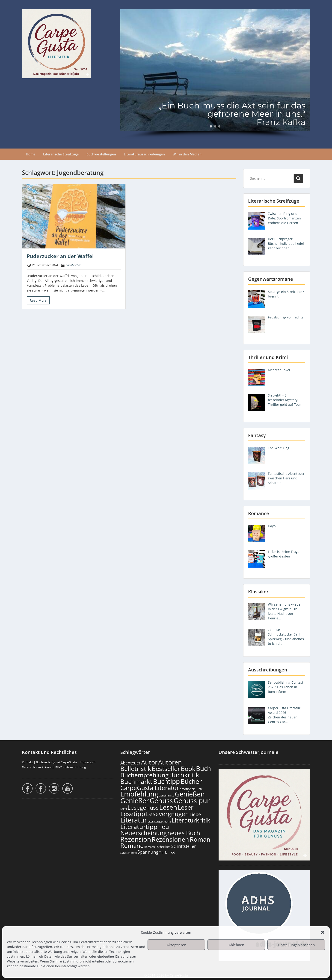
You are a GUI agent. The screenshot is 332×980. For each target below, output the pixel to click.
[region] (215, 74)
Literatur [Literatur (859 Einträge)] (134, 820)
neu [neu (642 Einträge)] (164, 827)
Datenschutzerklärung (37, 767)
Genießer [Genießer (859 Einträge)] (135, 801)
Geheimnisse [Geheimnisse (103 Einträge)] (166, 795)
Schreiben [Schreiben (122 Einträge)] (164, 847)
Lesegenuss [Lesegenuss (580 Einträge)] (143, 807)
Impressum (88, 762)
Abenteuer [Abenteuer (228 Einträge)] (130, 763)
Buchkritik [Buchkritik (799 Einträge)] (184, 775)
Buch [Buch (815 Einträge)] (203, 768)
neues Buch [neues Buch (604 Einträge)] (184, 833)
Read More (38, 300)
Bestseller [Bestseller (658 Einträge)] (166, 769)
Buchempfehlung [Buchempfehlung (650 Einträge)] (144, 775)
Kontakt (27, 762)
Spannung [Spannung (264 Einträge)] (148, 852)
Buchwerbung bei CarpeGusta (56, 762)
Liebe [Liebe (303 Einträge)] (195, 814)
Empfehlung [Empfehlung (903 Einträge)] (139, 794)
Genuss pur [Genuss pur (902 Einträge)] (192, 801)
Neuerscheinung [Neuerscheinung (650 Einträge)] (144, 833)
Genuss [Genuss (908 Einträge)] (161, 801)
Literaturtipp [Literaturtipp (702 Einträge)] (139, 827)
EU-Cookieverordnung (71, 767)
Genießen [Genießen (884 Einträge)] (190, 794)
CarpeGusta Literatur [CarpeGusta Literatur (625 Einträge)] (150, 788)
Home (31, 154)
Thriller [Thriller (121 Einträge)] (164, 853)
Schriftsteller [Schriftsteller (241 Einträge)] (184, 846)
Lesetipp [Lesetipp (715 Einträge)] (133, 814)
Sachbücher (73, 265)
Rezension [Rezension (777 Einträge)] (136, 839)
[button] (323, 932)
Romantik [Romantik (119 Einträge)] (150, 847)
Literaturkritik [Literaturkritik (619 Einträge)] (191, 820)
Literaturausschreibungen (144, 154)
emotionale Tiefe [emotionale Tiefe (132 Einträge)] (191, 789)
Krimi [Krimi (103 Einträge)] (124, 809)
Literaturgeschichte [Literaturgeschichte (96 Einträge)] (159, 822)
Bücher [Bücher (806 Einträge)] (191, 781)
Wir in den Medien (187, 154)
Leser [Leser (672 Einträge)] (186, 807)
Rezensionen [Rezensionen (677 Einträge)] (170, 839)
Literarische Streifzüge (61, 154)
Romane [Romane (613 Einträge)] (132, 846)
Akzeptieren (176, 945)
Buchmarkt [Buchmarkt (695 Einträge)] (136, 781)
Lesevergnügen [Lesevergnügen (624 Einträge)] (167, 814)
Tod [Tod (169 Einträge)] (172, 852)
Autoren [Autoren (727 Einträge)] (170, 762)
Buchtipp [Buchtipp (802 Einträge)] (166, 781)
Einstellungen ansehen (296, 945)
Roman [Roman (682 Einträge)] (200, 839)
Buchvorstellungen (101, 154)
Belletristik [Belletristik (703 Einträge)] (136, 769)
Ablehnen (236, 945)
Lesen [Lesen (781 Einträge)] (168, 807)
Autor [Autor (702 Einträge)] (149, 762)
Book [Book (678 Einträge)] (188, 769)
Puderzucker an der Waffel (60, 256)
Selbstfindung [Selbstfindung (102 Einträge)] (129, 853)
